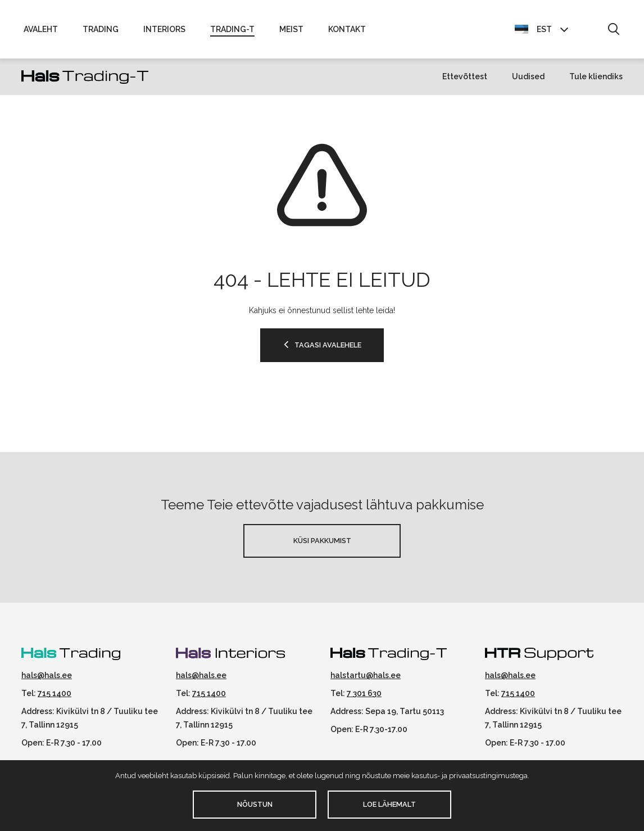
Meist (291, 29)
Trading (101, 29)
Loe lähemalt (389, 804)
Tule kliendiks (596, 76)
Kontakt (347, 29)
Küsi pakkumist (322, 541)
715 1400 (55, 693)
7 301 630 (364, 693)
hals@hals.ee (47, 675)
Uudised (528, 76)
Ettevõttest (465, 76)
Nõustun (255, 804)
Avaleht (41, 29)
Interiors (164, 29)
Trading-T (232, 29)
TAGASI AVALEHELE (328, 345)
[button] (613, 30)
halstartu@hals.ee (366, 675)
